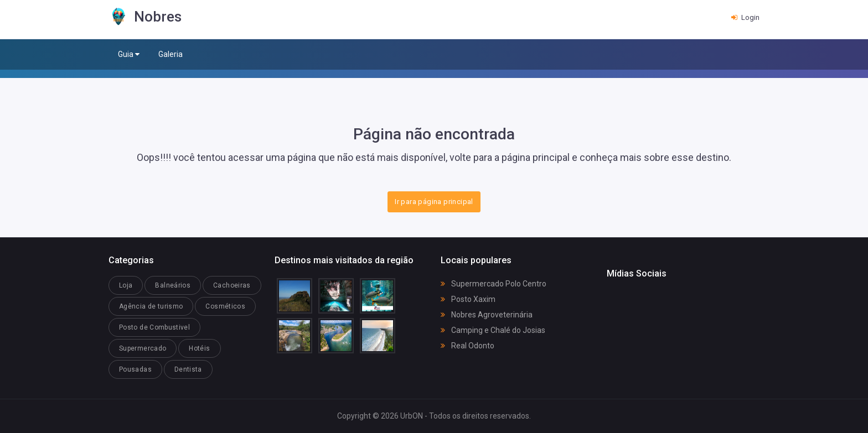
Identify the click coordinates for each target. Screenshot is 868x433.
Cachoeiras (232, 285)
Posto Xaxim (468, 299)
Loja (126, 285)
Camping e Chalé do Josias (493, 330)
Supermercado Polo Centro (494, 284)
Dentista (188, 369)
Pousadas (135, 369)
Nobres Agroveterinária (487, 315)
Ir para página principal (434, 202)
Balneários (173, 285)
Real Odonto (467, 346)
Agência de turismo (151, 306)
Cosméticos (225, 306)
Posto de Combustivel (154, 327)
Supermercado (143, 348)
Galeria (170, 54)
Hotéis (199, 348)
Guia (129, 54)
